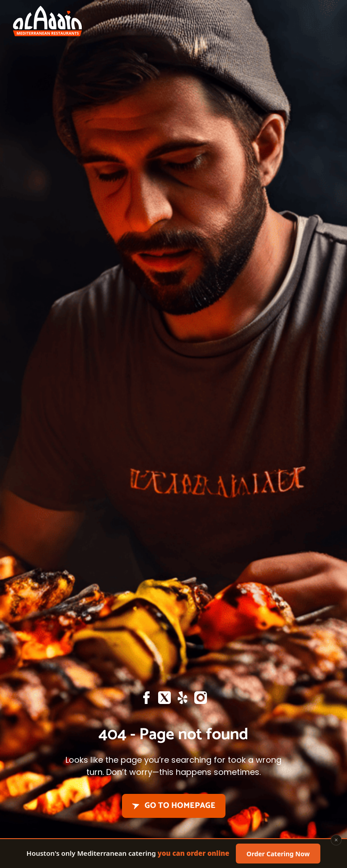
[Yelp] (183, 700)
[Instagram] (201, 700)
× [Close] (336, 842)
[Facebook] (146, 700)
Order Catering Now (278, 855)
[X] (164, 700)
